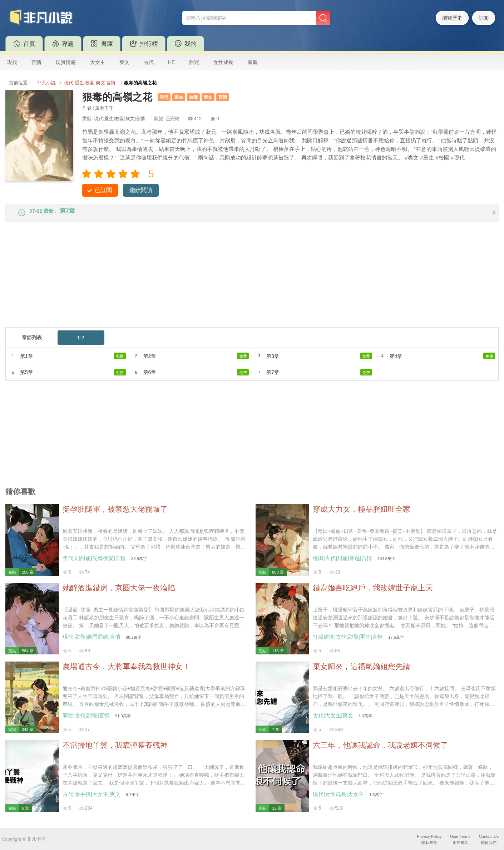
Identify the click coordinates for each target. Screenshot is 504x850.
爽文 (124, 62)
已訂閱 (103, 190)
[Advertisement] (220, 283)
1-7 (81, 343)
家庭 (253, 62)
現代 (12, 62)
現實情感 (66, 62)
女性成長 (223, 62)
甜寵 (194, 62)
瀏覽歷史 (452, 18)
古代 (149, 62)
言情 (36, 62)
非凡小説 (46, 83)
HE (171, 62)
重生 (79, 83)
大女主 (98, 62)
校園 (90, 83)
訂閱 (484, 18)
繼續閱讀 (141, 190)
